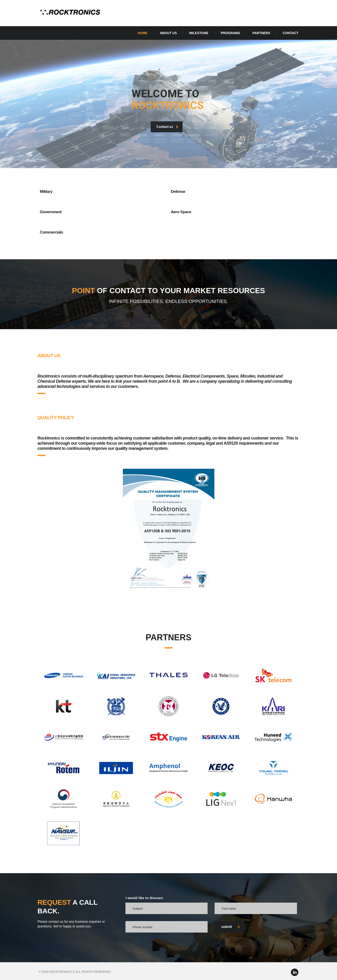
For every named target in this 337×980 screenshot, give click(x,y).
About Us (168, 33)
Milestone (199, 33)
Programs (230, 33)
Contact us (167, 137)
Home (143, 33)
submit (231, 927)
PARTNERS (261, 33)
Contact (291, 33)
